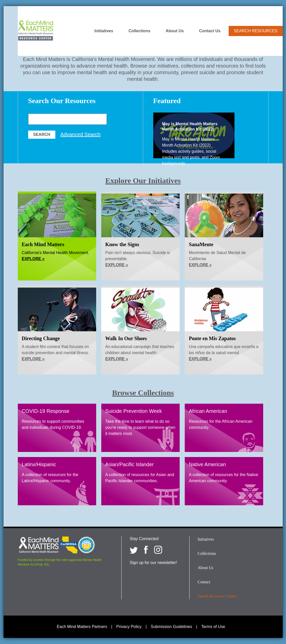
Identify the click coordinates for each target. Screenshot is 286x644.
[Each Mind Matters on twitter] (134, 550)
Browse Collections (143, 393)
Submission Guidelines (171, 627)
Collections (139, 31)
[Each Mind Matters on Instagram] (158, 550)
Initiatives (104, 31)
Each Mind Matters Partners (82, 627)
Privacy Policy (129, 627)
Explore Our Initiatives (143, 180)
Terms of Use (213, 627)
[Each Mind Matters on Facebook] (146, 550)
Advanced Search (80, 134)
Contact (204, 582)
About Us (175, 31)
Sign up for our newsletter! (153, 563)
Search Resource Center (217, 596)
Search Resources (256, 31)
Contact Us (210, 31)
